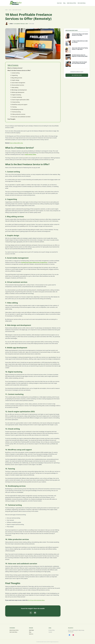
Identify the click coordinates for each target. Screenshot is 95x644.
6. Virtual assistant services (17, 85)
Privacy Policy (52, 630)
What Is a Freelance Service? (15, 68)
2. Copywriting (14, 75)
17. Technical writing (16, 112)
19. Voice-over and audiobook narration (20, 117)
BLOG (10, 10)
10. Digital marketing (16, 95)
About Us (31, 634)
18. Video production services (18, 114)
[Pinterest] (73, 635)
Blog (64, 3)
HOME (6, 10)
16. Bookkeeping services (17, 109)
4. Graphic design (15, 80)
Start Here (59, 3)
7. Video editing (14, 87)
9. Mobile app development (17, 92)
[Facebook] (69, 635)
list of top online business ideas (36, 600)
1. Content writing (15, 73)
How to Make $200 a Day (16, 143)
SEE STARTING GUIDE (77, 75)
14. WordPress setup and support (19, 105)
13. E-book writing (15, 102)
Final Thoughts (11, 119)
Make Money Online (71, 3)
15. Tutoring (13, 107)
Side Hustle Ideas (82, 3)
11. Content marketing (16, 97)
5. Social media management (18, 83)
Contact (50, 632)
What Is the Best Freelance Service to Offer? (19, 70)
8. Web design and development (19, 90)
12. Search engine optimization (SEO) (20, 100)
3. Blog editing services (16, 78)
